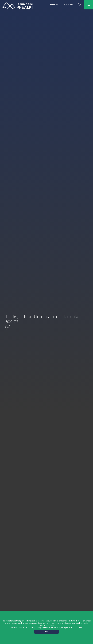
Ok (46, 632)
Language (54, 5)
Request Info (68, 5)
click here (50, 625)
